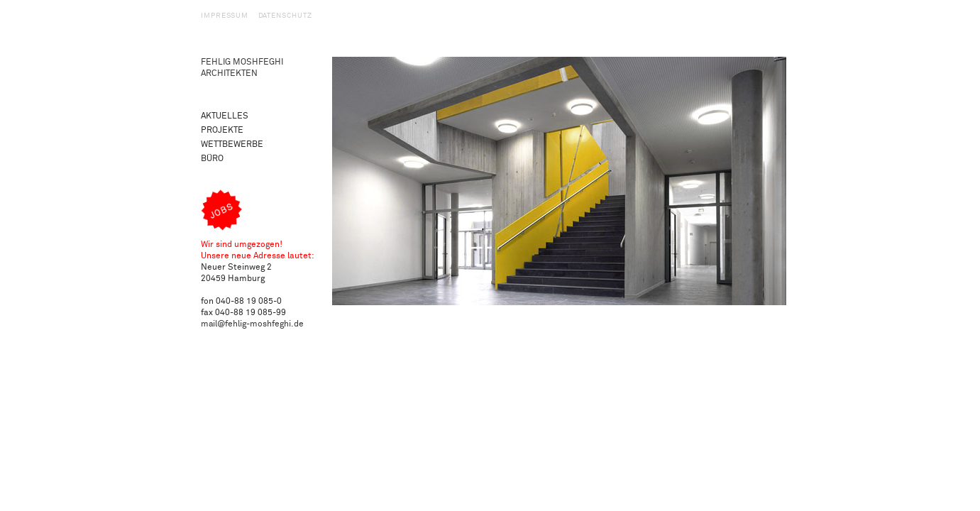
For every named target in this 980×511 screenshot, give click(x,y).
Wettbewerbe (232, 144)
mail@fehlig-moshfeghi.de (252, 324)
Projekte (222, 130)
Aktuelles (225, 116)
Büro (212, 159)
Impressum (225, 16)
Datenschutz (285, 16)
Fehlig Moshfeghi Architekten (242, 68)
